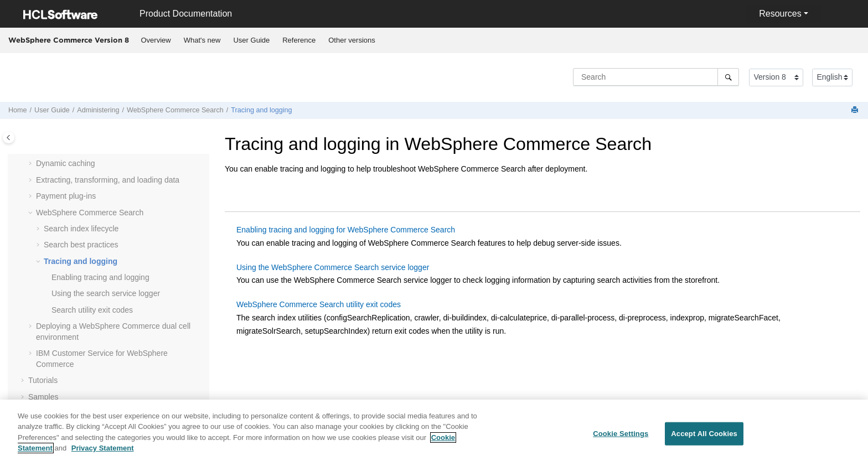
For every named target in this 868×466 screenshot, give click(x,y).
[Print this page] (856, 110)
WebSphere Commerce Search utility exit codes (319, 304)
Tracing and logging (261, 110)
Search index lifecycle (81, 229)
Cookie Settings (621, 438)
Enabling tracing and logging (100, 277)
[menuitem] (156, 40)
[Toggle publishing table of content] (9, 138)
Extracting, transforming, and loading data (108, 180)
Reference (299, 40)
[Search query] (656, 77)
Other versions (352, 40)
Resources (780, 14)
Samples (43, 397)
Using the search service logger (106, 293)
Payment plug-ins (66, 196)
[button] (32, 164)
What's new (202, 40)
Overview (156, 40)
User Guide (251, 40)
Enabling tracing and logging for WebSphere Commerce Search (346, 230)
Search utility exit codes (92, 310)
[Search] (728, 77)
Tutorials (43, 380)
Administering (98, 110)
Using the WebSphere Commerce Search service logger (333, 267)
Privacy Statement (103, 453)
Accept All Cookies (704, 438)
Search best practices (81, 245)
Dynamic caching (66, 163)
